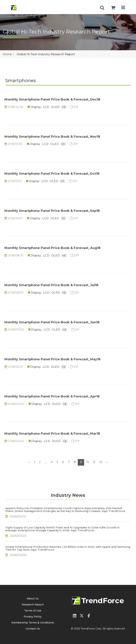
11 (94, 462)
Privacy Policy (33, 617)
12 (101, 462)
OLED (56, 107)
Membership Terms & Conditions (33, 623)
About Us (33, 599)
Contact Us (33, 629)
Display (36, 107)
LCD (46, 107)
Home (7, 54)
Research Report (33, 605)
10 (88, 462)
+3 (64, 107)
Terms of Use (33, 611)
